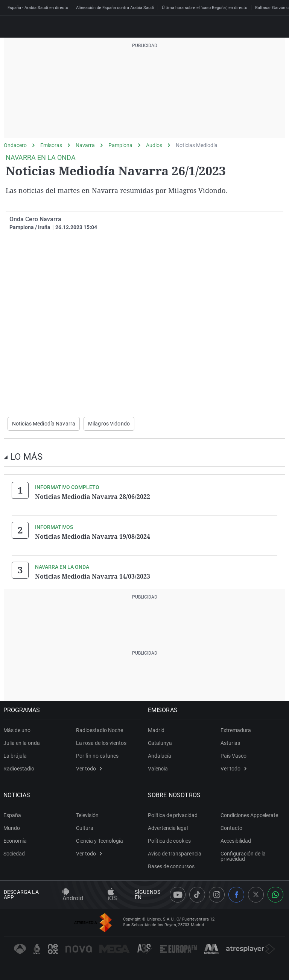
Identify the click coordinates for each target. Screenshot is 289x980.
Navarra (85, 145)
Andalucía (160, 755)
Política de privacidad (173, 815)
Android (73, 895)
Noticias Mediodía (197, 145)
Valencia (158, 768)
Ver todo (89, 768)
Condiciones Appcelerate (249, 815)
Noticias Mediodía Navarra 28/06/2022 (93, 496)
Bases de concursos (172, 866)
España (13, 815)
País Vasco (233, 755)
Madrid (157, 730)
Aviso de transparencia (175, 853)
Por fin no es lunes (97, 755)
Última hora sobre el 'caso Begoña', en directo (205, 8)
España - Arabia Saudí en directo (38, 8)
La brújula (15, 755)
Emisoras (51, 145)
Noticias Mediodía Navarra (44, 424)
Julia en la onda (22, 743)
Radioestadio (19, 768)
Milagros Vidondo (109, 424)
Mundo (12, 828)
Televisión (87, 815)
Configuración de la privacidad (243, 856)
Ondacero (15, 145)
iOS (112, 895)
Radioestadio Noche (100, 730)
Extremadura (236, 730)
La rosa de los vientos (101, 743)
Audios (154, 145)
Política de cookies (170, 840)
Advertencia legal (168, 828)
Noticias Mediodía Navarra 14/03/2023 (93, 576)
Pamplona (120, 145)
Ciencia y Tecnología (100, 840)
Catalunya (160, 743)
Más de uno (17, 730)
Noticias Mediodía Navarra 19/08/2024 (93, 536)
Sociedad (14, 853)
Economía (15, 840)
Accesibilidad (236, 840)
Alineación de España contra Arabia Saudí (115, 8)
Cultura (85, 828)
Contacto (231, 828)
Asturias (230, 743)
